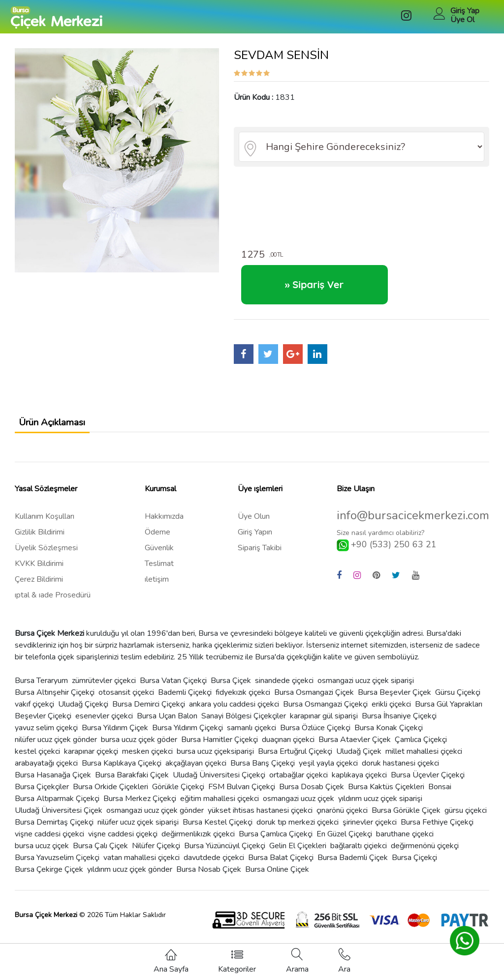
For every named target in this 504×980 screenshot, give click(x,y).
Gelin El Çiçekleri (298, 853)
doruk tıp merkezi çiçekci (298, 829)
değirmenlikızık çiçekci (198, 841)
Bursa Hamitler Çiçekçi (220, 746)
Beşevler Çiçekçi (43, 723)
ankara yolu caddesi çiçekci (234, 711)
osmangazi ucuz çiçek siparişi (366, 687)
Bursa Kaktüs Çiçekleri (386, 794)
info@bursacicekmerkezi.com (413, 522)
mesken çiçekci (147, 758)
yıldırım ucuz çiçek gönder (130, 876)
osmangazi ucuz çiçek (299, 805)
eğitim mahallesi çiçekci (220, 805)
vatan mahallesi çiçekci (142, 864)
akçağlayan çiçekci (196, 770)
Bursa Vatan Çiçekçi (173, 687)
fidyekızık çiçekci (243, 699)
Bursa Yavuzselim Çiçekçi (57, 864)
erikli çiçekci (391, 711)
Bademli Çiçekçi (185, 699)
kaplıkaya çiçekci (359, 782)
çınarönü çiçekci (342, 817)
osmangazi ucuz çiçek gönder (155, 817)
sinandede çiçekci (284, 687)
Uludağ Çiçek (359, 758)
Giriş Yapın (255, 539)
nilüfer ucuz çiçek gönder (56, 746)
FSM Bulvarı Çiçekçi (242, 794)
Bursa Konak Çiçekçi (389, 735)
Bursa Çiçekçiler (42, 794)
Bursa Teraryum (41, 687)
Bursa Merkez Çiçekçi (140, 805)
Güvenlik (159, 555)
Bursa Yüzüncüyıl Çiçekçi (225, 853)
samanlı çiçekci (252, 735)
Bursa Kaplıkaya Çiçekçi (122, 770)
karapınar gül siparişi (324, 723)
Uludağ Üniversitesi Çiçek (59, 817)
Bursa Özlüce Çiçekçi (315, 735)
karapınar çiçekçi (91, 758)
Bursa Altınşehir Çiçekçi (55, 699)
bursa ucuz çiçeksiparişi (215, 758)
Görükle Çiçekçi (178, 794)
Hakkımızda (164, 523)
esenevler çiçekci (104, 723)
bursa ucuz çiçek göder (139, 746)
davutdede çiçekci (214, 864)
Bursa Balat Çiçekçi (281, 864)
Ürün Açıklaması (62, 426)
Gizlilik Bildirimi (40, 539)
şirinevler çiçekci (370, 829)
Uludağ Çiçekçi (83, 711)
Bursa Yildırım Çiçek (115, 735)
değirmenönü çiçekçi (425, 853)
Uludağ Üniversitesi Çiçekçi (219, 782)
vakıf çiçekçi (34, 711)
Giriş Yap (465, 11)
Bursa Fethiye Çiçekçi (437, 829)
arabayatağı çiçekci (46, 770)
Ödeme (157, 539)
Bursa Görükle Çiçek (406, 817)
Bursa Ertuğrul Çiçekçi (295, 758)
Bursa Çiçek (231, 687)
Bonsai (440, 794)
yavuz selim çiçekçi (46, 735)
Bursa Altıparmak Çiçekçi (57, 805)
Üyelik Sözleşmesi (46, 555)
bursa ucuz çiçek (42, 853)
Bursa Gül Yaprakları (449, 711)
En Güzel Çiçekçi (344, 841)
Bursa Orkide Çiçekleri (110, 794)
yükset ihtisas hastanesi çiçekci (260, 817)
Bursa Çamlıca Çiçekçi (276, 841)
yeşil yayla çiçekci (328, 770)
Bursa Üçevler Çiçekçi (428, 782)
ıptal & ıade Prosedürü (53, 602)
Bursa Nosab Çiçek (209, 876)
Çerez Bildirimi (39, 586)
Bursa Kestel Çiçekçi (218, 829)
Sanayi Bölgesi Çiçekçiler (244, 723)
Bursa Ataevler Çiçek (355, 746)
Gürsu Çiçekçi (458, 699)
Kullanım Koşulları (45, 523)
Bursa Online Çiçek (277, 876)
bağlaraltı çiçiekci (359, 853)
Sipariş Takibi (260, 555)
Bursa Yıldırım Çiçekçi (188, 735)
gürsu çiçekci (466, 817)
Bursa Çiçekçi (414, 864)
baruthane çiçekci (405, 841)
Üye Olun (254, 523)
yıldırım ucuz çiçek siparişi (380, 805)
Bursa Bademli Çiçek (353, 864)
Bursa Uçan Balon (167, 723)
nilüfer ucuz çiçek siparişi (138, 829)
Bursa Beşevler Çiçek (394, 699)
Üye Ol (462, 20)
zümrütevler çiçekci (104, 687)
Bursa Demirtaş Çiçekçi (54, 829)
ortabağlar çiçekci (299, 782)
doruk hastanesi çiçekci (400, 770)
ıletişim (157, 586)
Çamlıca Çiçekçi (421, 746)
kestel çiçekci (37, 758)
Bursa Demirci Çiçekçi (149, 711)
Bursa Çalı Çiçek (100, 853)
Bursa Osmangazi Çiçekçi (325, 711)
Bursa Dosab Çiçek (312, 794)
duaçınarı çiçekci (288, 746)
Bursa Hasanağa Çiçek (53, 782)
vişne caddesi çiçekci (49, 841)
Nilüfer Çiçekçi (156, 853)
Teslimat (159, 570)
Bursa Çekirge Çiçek (49, 876)
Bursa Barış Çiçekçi (263, 770)
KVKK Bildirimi (39, 570)
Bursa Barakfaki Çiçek (132, 782)
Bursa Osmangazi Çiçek (314, 699)
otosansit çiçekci (126, 699)
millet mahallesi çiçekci (424, 758)
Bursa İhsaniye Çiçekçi (399, 723)
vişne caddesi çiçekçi (123, 841)
